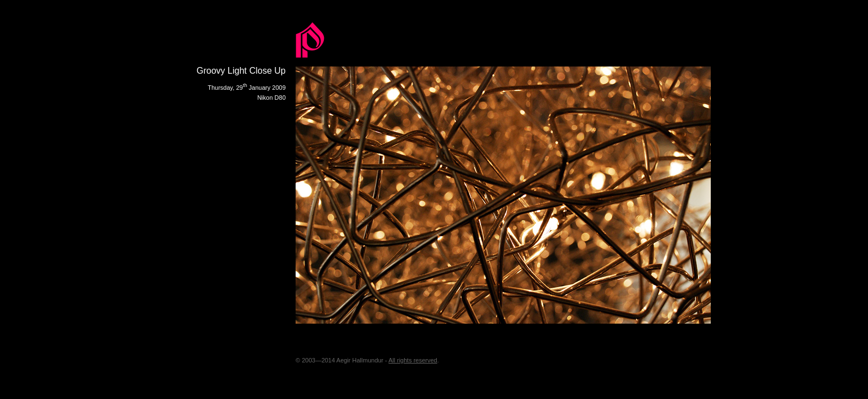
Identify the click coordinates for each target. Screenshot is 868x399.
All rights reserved (413, 360)
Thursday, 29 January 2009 (247, 88)
